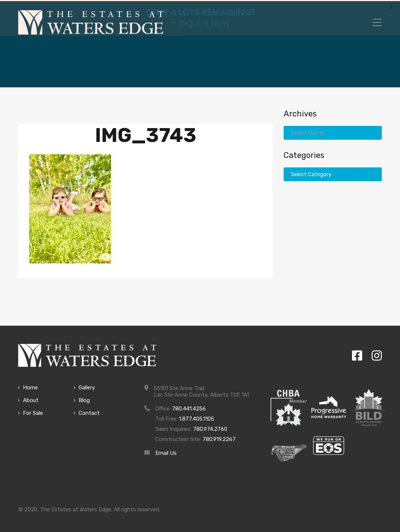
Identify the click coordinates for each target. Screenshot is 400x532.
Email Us (166, 452)
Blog (84, 399)
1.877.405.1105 (197, 418)
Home (30, 387)
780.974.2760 (210, 428)
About (31, 399)
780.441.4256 (189, 408)
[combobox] (333, 132)
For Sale (33, 412)
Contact (89, 412)
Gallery (87, 387)
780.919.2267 (219, 438)
